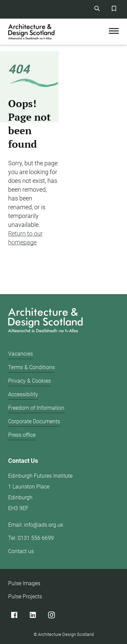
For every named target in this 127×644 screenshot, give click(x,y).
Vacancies (20, 354)
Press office (22, 435)
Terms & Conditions (31, 367)
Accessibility (23, 394)
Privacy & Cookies (29, 381)
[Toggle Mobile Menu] (114, 32)
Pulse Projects (25, 597)
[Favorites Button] (114, 8)
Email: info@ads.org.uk (36, 525)
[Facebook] (14, 615)
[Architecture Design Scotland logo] (44, 321)
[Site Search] (97, 8)
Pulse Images (24, 583)
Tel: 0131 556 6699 (31, 538)
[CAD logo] (32, 32)
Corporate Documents (34, 421)
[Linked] (33, 615)
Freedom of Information (36, 408)
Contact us (21, 551)
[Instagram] (51, 615)
